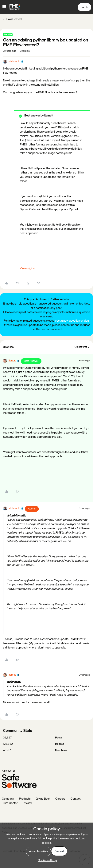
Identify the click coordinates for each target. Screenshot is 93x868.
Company (8, 799)
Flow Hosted (14, 19)
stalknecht (14, 62)
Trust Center (10, 803)
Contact (76, 799)
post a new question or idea (72, 321)
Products (25, 799)
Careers (60, 799)
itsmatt (12, 361)
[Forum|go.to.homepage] (15, 7)
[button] (4, 8)
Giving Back (43, 799)
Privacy (27, 803)
